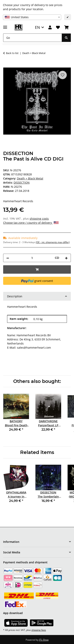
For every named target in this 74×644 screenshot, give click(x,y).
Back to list (12, 53)
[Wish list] (58, 28)
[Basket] (67, 28)
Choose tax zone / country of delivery (31, 223)
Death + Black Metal (30, 178)
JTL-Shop (44, 640)
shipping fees (39, 630)
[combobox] (32, 17)
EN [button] (37, 27)
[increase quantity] (66, 258)
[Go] (33, 38)
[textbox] (32, 17)
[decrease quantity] (8, 258)
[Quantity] (32, 258)
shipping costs (39, 219)
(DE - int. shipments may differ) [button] (53, 242)
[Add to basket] (6, 65)
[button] (50, 28)
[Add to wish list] (63, 75)
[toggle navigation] (5, 26)
